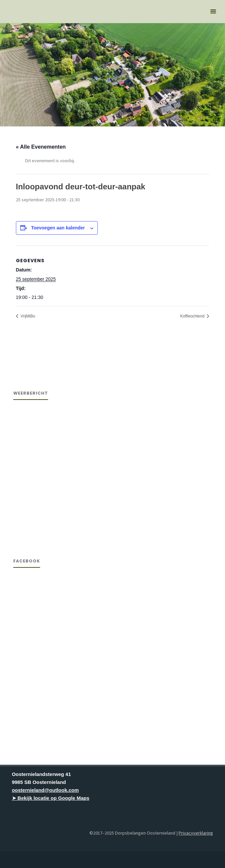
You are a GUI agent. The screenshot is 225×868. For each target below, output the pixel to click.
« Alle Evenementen (41, 147)
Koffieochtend (193, 316)
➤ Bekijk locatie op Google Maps (51, 798)
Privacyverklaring (196, 833)
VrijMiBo (28, 316)
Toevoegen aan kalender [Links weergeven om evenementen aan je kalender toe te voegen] (58, 228)
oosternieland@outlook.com (45, 790)
